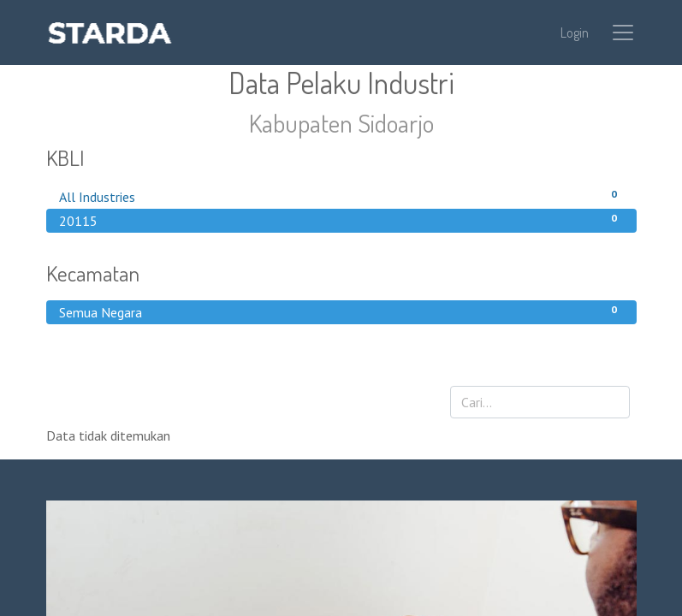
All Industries (341, 196)
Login (575, 33)
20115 (341, 220)
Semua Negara (341, 311)
